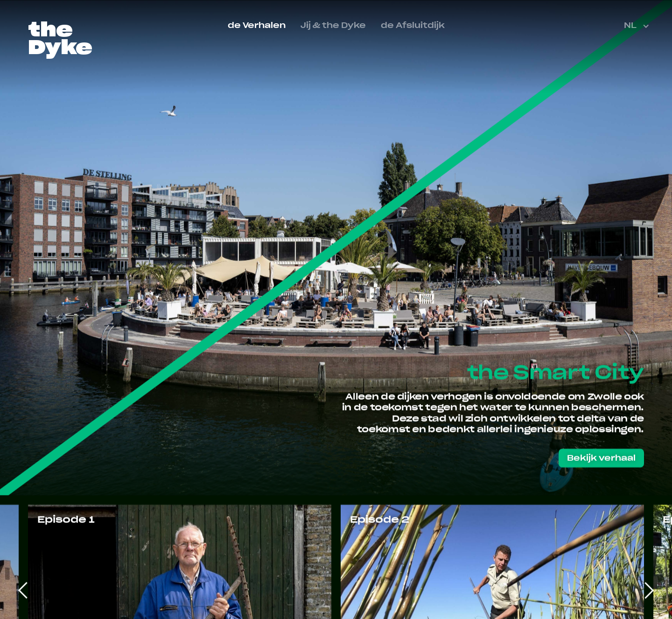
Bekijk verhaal (601, 459)
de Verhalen (257, 26)
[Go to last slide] (23, 590)
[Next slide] (649, 590)
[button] (638, 26)
